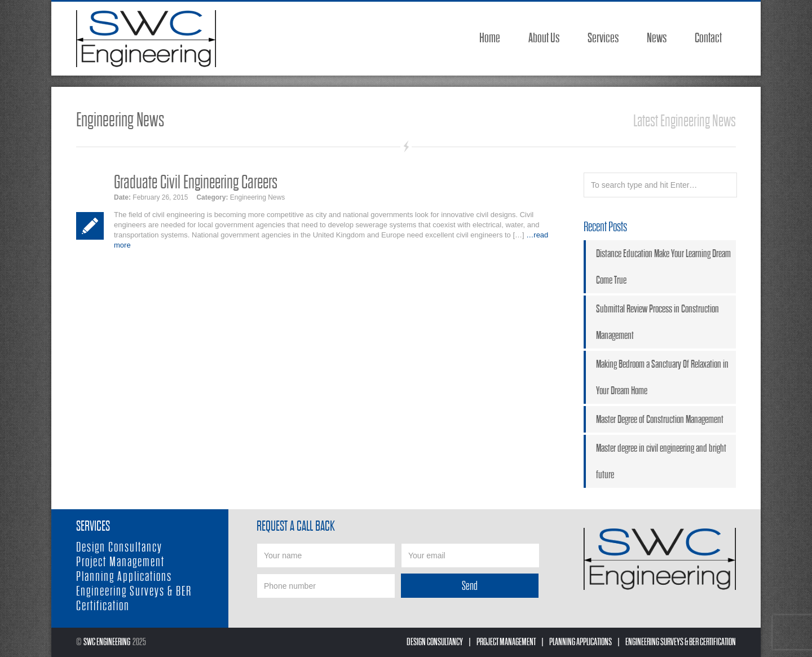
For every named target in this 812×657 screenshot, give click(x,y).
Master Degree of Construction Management (660, 419)
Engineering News (257, 197)
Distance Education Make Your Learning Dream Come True (663, 267)
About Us (544, 38)
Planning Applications (124, 577)
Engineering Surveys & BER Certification (681, 642)
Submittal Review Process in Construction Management (657, 322)
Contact (708, 38)
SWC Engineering (107, 642)
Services (603, 38)
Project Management (120, 562)
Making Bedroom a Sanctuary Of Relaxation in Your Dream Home (662, 377)
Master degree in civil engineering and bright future (661, 461)
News (657, 38)
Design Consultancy (119, 547)
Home (490, 38)
